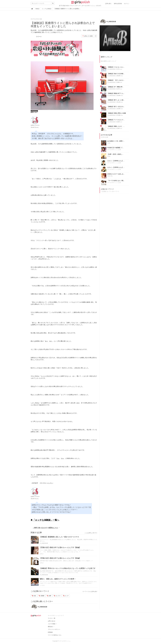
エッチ (66, 596)
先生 (34, 596)
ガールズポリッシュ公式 (114, 150)
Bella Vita (110, 176)
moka (109, 143)
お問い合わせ (52, 621)
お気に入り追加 (88, 36)
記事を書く (108, 4)
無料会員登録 (118, 4)
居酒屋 (41, 596)
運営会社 (50, 627)
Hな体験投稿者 (44, 543)
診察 (49, 596)
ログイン (127, 4)
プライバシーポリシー (54, 629)
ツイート (39, 37)
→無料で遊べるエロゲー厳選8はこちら (45, 528)
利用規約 (50, 632)
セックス (57, 596)
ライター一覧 (52, 618)
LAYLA (41, 554)
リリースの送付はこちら (55, 635)
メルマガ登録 (52, 624)
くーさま (42, 585)
